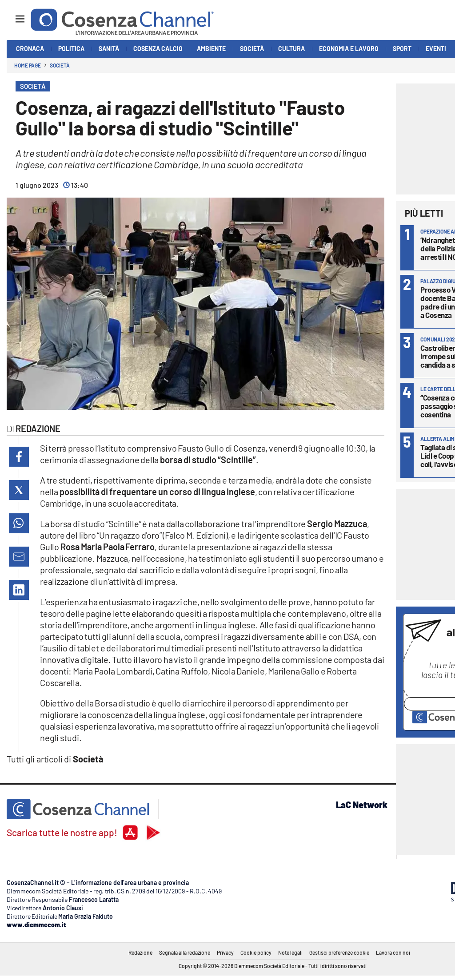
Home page (28, 65)
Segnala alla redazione (185, 952)
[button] (19, 457)
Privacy (225, 952)
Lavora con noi (393, 952)
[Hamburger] (12, 15)
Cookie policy (256, 952)
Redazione (140, 952)
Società (60, 65)
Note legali (290, 952)
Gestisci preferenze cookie (339, 952)
